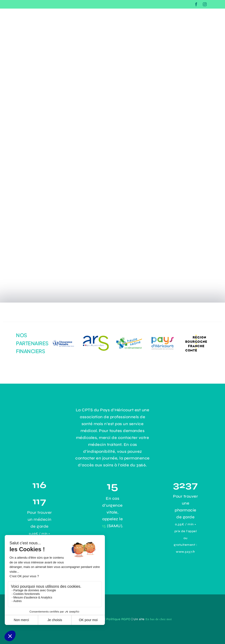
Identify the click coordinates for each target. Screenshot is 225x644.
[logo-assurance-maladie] (62, 338)
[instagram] (205, 4)
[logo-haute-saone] (129, 340)
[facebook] (196, 4)
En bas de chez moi (159, 619)
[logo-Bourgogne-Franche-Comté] (196, 335)
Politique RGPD (119, 619)
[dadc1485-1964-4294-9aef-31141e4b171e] (96, 338)
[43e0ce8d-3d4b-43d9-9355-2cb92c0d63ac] (163, 337)
